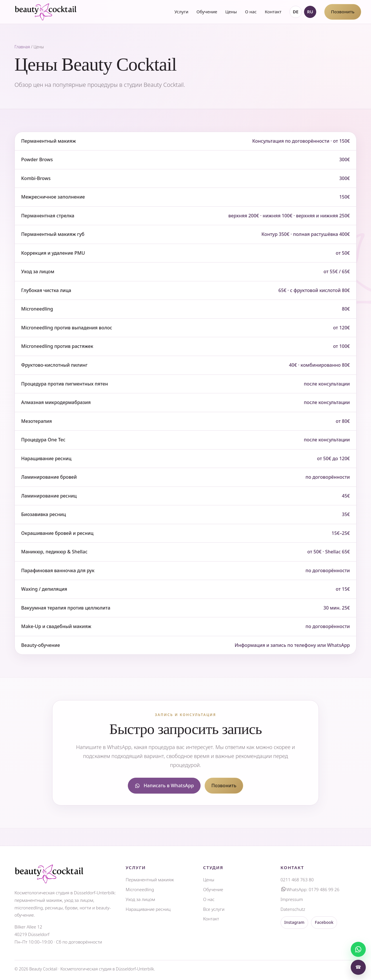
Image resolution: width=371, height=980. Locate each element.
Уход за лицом (140, 899)
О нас (251, 12)
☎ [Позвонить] (358, 967)
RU (310, 12)
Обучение (207, 12)
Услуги (181, 12)
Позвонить (343, 12)
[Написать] (358, 949)
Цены (231, 12)
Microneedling (140, 889)
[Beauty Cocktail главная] (46, 12)
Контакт (273, 12)
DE (295, 12)
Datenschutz (293, 909)
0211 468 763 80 (297, 880)
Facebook (324, 922)
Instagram (294, 922)
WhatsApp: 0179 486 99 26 (310, 889)
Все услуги (214, 909)
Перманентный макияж (150, 880)
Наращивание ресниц (148, 909)
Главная (22, 47)
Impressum (292, 899)
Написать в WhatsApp (164, 786)
